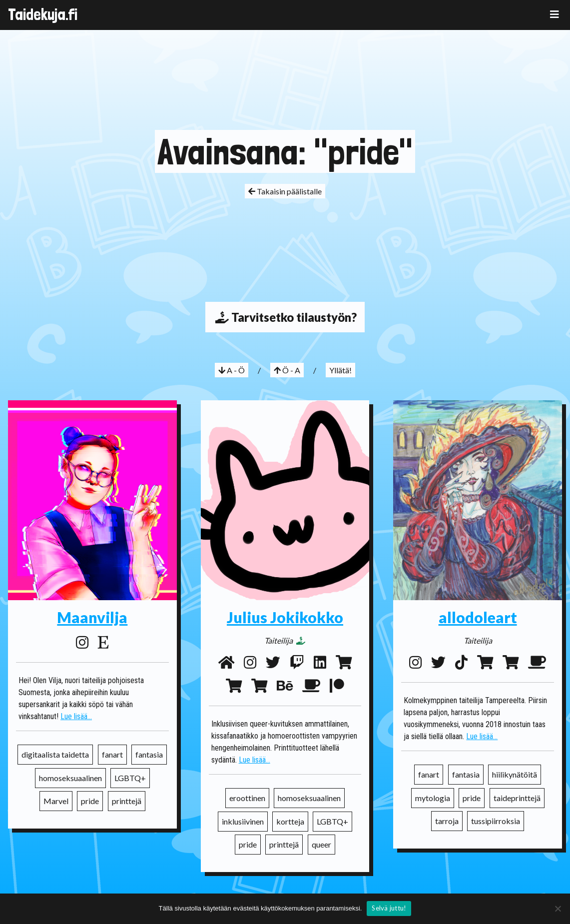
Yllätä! (340, 370)
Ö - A (287, 370)
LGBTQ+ (130, 778)
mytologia (433, 798)
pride (90, 801)
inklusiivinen (243, 821)
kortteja (290, 821)
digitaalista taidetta (55, 754)
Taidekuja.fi (43, 14)
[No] (558, 909)
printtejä (127, 801)
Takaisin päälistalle (285, 191)
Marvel (56, 801)
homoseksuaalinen (70, 778)
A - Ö (232, 370)
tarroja (447, 821)
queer (321, 844)
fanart (112, 754)
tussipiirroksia (496, 821)
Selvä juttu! (389, 908)
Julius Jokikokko (285, 617)
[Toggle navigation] (555, 14)
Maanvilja (92, 617)
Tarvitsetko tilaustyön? (285, 317)
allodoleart (478, 617)
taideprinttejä (517, 798)
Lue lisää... (76, 716)
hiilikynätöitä (515, 774)
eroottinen (247, 798)
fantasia (149, 754)
